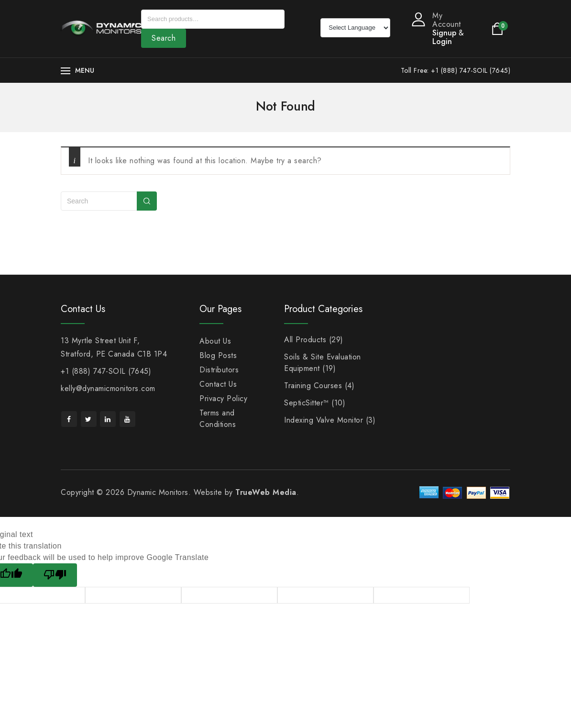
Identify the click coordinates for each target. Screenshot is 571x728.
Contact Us (218, 384)
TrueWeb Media (266, 492)
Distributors (219, 370)
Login (442, 41)
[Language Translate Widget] (355, 28)
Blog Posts (218, 355)
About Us (215, 341)
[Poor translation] (55, 575)
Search (164, 38)
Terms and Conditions (218, 419)
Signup (444, 33)
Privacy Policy (223, 398)
